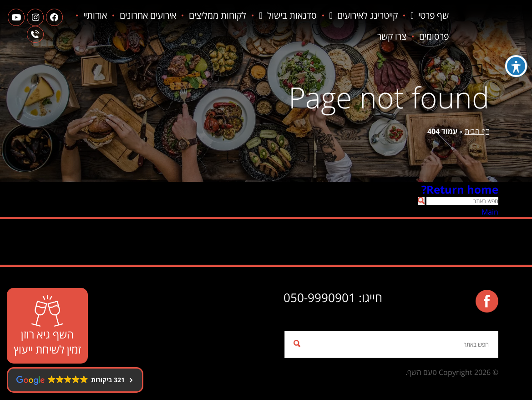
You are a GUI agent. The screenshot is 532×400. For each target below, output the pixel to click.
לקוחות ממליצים (218, 15)
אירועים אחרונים (149, 15)
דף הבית (477, 131)
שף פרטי (431, 15)
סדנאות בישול (289, 15)
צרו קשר (356, 36)
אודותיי (438, 36)
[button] (421, 201)
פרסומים (398, 36)
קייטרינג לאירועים (365, 15)
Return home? (460, 189)
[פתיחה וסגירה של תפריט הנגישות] (516, 66)
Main (490, 212)
